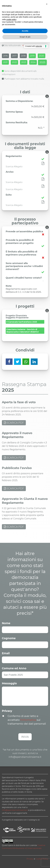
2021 (5, 62)
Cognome (9, 638)
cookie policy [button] (11, 20)
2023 (24, 62)
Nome (6, 623)
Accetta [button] (25, 31)
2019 (32, 56)
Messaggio (9, 683)
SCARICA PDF (14, 423)
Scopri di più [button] (25, 37)
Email (6, 653)
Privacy (7, 711)
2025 (42, 62)
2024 (33, 62)
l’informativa (28, 720)
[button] (47, 4)
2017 (14, 56)
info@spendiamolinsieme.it (15, 810)
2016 (5, 56)
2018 (23, 56)
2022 (14, 62)
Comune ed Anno (14, 668)
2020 (42, 56)
